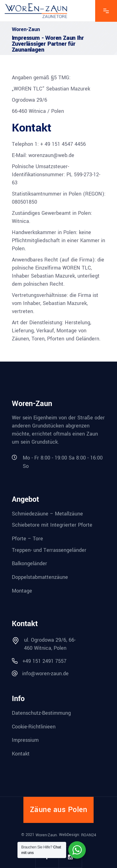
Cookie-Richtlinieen (34, 726)
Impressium (25, 740)
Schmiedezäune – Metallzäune (47, 513)
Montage (22, 591)
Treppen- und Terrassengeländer (49, 550)
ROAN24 (89, 835)
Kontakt (21, 754)
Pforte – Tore (27, 539)
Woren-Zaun (46, 835)
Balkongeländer (29, 563)
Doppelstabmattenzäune (40, 577)
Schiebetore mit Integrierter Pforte (52, 525)
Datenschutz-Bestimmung (41, 713)
